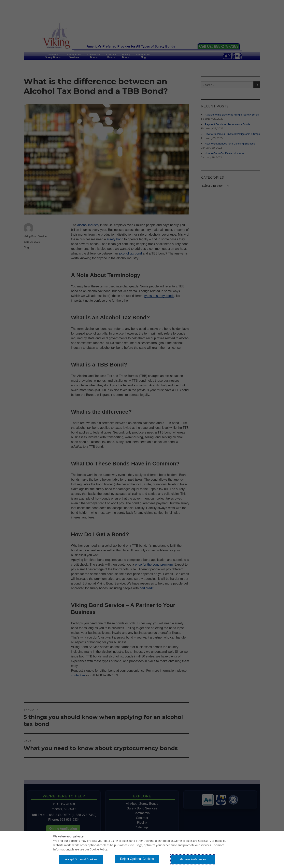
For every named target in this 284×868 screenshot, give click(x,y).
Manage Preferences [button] (193, 859)
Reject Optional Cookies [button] (137, 859)
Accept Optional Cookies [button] (81, 859)
